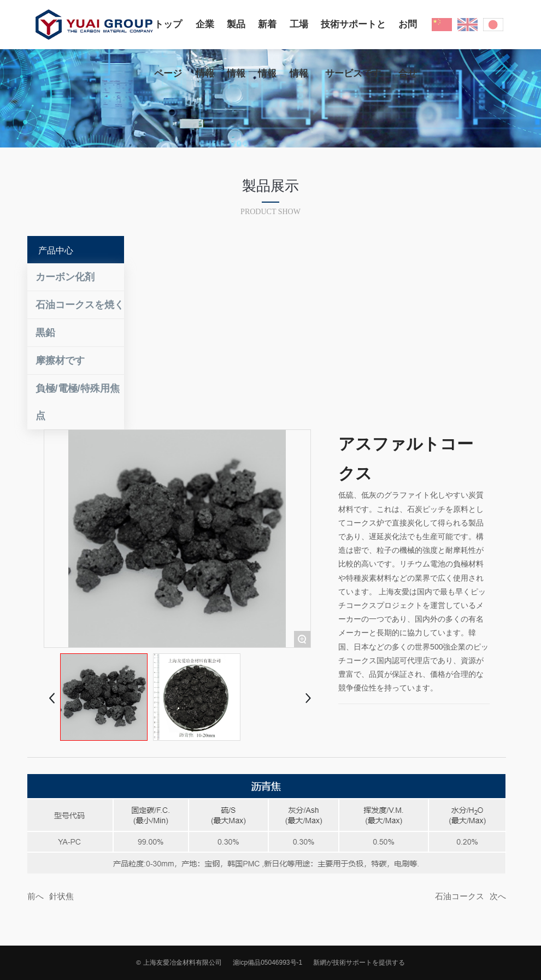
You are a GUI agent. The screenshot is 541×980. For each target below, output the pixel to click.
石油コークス (460, 896)
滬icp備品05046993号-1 (267, 963)
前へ (36, 896)
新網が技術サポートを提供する (359, 963)
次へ (498, 896)
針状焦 (61, 896)
